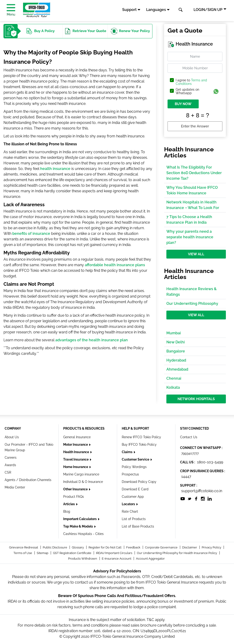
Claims (127, 452)
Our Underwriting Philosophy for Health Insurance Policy (177, 553)
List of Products (134, 519)
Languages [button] (156, 10)
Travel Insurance (76, 459)
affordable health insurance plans (115, 265)
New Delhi (176, 342)
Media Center (15, 487)
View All (196, 254)
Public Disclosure (55, 547)
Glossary (78, 547)
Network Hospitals (196, 399)
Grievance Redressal (24, 547)
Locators (129, 504)
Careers (11, 458)
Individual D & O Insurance (83, 482)
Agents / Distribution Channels (28, 480)
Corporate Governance (162, 547)
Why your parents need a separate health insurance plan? (190, 237)
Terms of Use (23, 553)
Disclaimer (190, 547)
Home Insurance (76, 467)
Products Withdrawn (83, 559)
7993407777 (190, 453)
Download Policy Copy (139, 482)
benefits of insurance (31, 234)
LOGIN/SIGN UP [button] (208, 10)
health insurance (55, 169)
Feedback (134, 547)
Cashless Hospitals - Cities (83, 534)
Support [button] (129, 10)
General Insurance (77, 437)
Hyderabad (176, 360)
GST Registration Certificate (73, 553)
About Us (12, 437)
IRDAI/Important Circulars (114, 553)
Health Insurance (76, 452)
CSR (8, 472)
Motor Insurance (76, 445)
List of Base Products (138, 526)
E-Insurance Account (117, 559)
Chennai (174, 378)
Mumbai (174, 333)
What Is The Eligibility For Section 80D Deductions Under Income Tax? (194, 173)
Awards (10, 465)
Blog (67, 511)
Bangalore (176, 351)
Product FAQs (74, 497)
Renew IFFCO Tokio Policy (141, 437)
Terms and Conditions (191, 82)
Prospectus (130, 474)
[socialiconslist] (183, 498)
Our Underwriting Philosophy (192, 304)
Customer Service (136, 459)
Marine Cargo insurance (81, 474)
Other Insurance (76, 489)
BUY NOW (183, 104)
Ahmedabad (177, 369)
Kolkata (173, 387)
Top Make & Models (78, 526)
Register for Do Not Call (105, 547)
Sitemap (43, 553)
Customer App (133, 497)
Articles (69, 504)
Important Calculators (80, 519)
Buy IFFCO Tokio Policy (139, 445)
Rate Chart (130, 511)
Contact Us (189, 437)
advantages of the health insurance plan (92, 340)
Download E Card (135, 489)
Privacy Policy (212, 547)
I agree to (191, 82)
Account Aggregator (150, 559)
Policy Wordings (134, 467)
